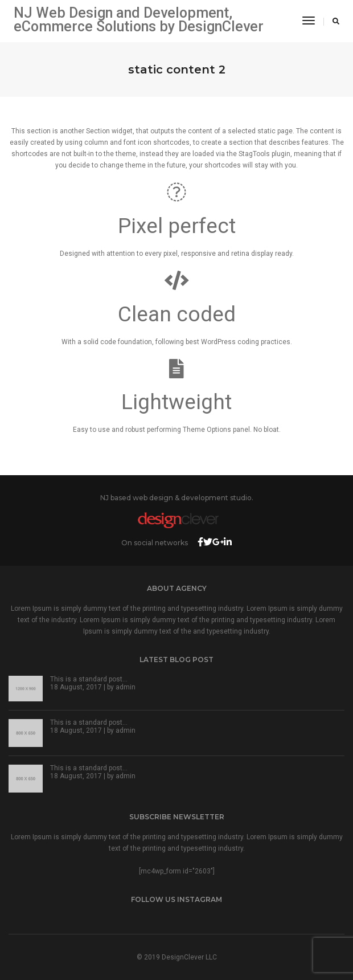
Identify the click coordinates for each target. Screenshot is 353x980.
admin (126, 687)
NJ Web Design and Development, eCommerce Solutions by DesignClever (139, 20)
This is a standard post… (89, 679)
